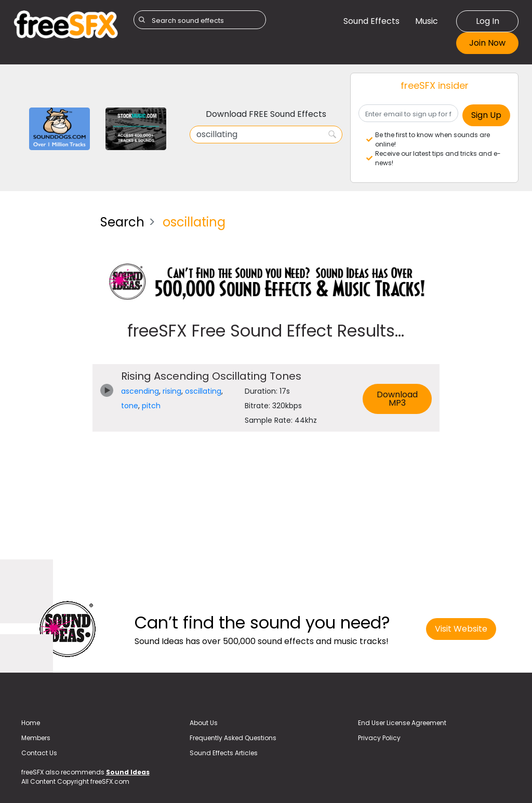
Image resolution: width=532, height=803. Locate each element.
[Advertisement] (49, 363)
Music (427, 21)
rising (172, 391)
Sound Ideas (128, 772)
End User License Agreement (402, 723)
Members (36, 738)
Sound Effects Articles (224, 753)
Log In (488, 21)
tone (130, 406)
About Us (204, 723)
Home (31, 723)
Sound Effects (371, 21)
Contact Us (39, 753)
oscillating (203, 391)
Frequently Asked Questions (233, 738)
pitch (151, 406)
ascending (140, 391)
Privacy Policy (379, 738)
